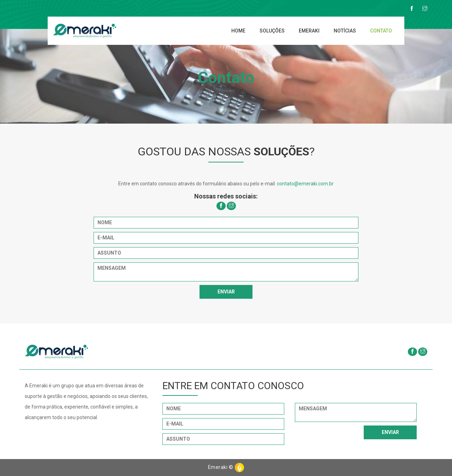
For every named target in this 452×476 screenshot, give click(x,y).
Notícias (345, 31)
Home (238, 31)
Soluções (272, 31)
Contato (381, 31)
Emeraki (309, 31)
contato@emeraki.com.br (305, 184)
